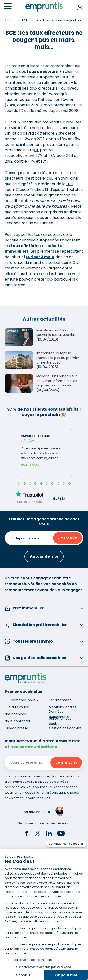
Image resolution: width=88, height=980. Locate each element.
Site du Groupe (17, 707)
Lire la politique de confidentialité (28, 960)
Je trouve (68, 538)
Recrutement (60, 700)
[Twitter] (38, 834)
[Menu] (8, 6)
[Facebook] (27, 834)
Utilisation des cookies (60, 721)
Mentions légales (63, 707)
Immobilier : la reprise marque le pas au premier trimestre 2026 (58, 358)
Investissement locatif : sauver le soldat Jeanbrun (57, 333)
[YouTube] (61, 834)
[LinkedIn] (49, 834)
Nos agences (15, 714)
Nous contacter (17, 721)
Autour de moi (44, 556)
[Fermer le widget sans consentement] (66, 844)
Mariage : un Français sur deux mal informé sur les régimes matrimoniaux (57, 381)
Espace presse (16, 728)
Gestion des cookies (65, 728)
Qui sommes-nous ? (22, 700)
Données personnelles (59, 714)
